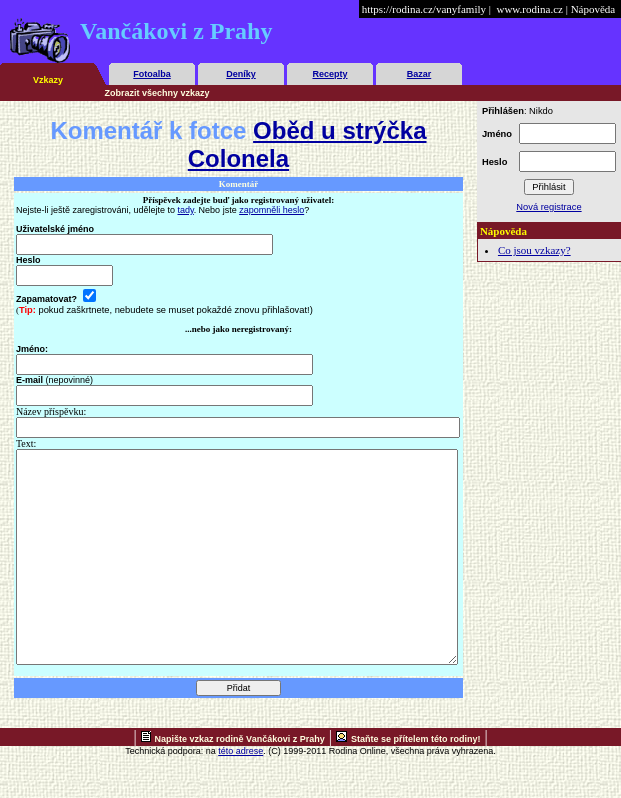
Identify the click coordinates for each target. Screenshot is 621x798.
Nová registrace (548, 207)
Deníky (241, 74)
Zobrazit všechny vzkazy (157, 93)
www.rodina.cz (529, 9)
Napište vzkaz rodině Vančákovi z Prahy (240, 781)
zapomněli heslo (271, 210)
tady (186, 210)
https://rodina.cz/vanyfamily (424, 9)
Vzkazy (48, 80)
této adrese (240, 793)
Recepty (329, 74)
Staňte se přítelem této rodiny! (416, 781)
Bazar (419, 74)
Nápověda (593, 9)
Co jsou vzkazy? (534, 250)
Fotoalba (152, 74)
